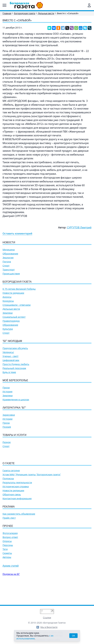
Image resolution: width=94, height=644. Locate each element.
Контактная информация (17, 517)
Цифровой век (11, 360)
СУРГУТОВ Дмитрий (79, 227)
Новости (9, 242)
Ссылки (47, 618)
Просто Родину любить (16, 364)
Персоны (8, 563)
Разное (7, 442)
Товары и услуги (14, 435)
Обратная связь (12, 513)
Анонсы (7, 297)
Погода (7, 262)
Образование (10, 254)
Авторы (7, 575)
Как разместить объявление (19, 532)
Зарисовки (9, 415)
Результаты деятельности (17, 501)
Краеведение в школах (16, 400)
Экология (8, 258)
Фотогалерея (10, 551)
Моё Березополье (15, 380)
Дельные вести (46, 13)
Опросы (7, 559)
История (7, 392)
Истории (7, 419)
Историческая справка (16, 505)
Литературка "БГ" (14, 408)
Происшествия (11, 274)
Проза (6, 388)
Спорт (6, 266)
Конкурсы (8, 301)
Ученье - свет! (10, 356)
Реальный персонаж (14, 368)
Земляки (8, 313)
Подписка (8, 497)
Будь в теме (9, 372)
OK (73, 636)
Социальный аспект (14, 317)
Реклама (9, 525)
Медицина (9, 250)
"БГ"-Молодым (12, 341)
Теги (5, 567)
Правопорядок (11, 321)
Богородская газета (25, 13)
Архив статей (11, 584)
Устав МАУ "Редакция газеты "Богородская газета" (32, 493)
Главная (7, 13)
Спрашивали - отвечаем (17, 305)
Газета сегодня (11, 489)
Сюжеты (7, 571)
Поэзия (7, 427)
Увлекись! (8, 352)
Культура (8, 329)
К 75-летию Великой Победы (19, 289)
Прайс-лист (9, 536)
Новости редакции (13, 293)
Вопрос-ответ (10, 555)
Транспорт (9, 270)
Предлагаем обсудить (15, 348)
